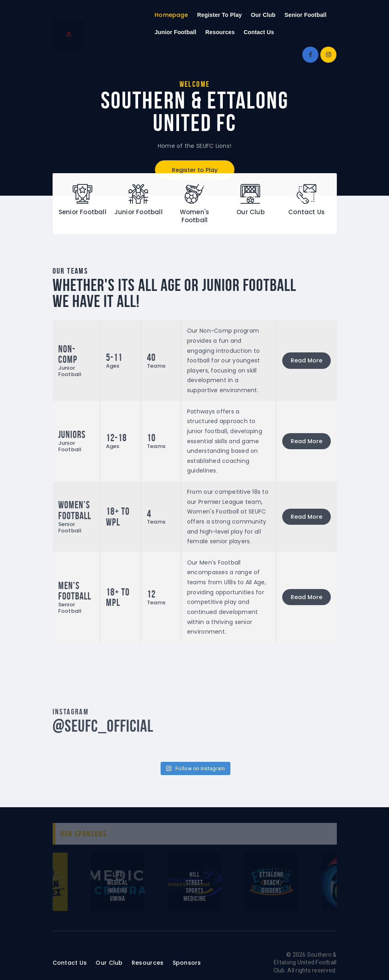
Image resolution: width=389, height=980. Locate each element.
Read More (307, 360)
